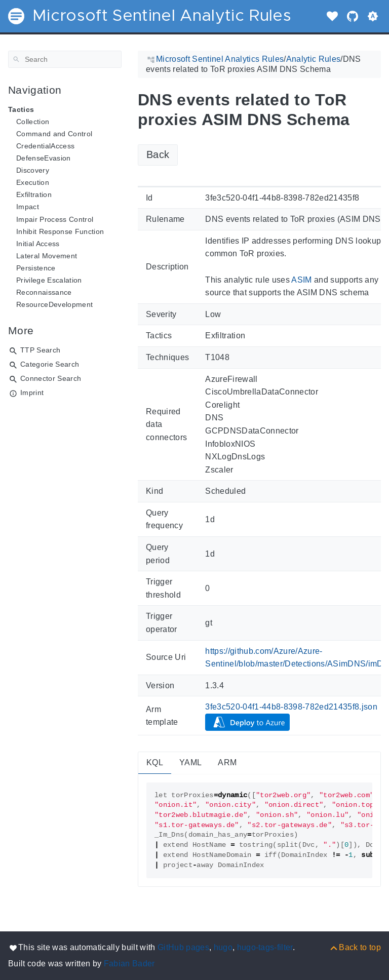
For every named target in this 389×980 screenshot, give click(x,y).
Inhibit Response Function (60, 231)
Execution (33, 182)
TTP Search (40, 350)
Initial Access (38, 244)
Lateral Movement (47, 256)
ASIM (301, 280)
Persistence (36, 268)
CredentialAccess (45, 146)
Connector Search (51, 378)
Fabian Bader (129, 964)
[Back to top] (355, 947)
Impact (28, 207)
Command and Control (54, 134)
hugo (223, 947)
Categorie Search (50, 364)
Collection (33, 122)
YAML (190, 762)
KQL (155, 762)
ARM (227, 762)
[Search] (65, 59)
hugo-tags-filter (265, 947)
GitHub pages (183, 947)
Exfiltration (34, 194)
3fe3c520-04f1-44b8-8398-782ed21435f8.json (291, 707)
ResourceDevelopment (54, 304)
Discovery (33, 170)
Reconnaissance (44, 292)
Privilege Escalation (49, 280)
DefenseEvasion (44, 158)
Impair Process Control (55, 219)
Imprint (32, 393)
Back (158, 154)
